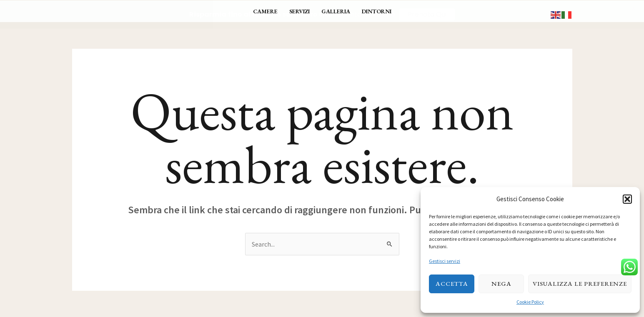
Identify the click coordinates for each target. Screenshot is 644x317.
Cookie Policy (530, 302)
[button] (627, 199)
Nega (501, 283)
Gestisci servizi (445, 261)
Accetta (452, 283)
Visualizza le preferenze (580, 283)
